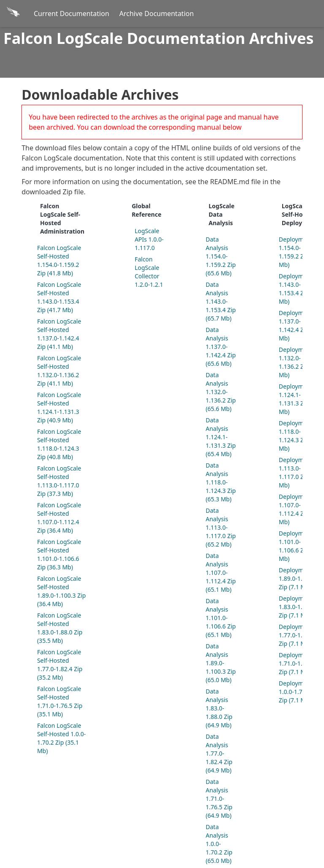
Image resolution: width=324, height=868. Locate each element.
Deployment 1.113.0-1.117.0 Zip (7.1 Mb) (300, 472)
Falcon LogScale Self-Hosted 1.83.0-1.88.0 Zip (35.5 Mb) (60, 628)
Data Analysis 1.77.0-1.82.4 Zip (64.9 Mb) (219, 753)
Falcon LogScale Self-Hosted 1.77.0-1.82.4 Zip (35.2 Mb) (60, 665)
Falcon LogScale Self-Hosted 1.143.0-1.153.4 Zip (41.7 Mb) (59, 297)
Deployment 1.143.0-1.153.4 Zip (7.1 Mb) (300, 289)
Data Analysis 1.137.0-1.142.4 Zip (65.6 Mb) (221, 347)
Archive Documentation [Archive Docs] (157, 14)
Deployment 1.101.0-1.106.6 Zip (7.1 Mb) (300, 546)
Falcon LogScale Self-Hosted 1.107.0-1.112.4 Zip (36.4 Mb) (59, 518)
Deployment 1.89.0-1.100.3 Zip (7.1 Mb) (298, 578)
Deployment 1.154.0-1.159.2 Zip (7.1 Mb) (300, 252)
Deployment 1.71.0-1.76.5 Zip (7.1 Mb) (297, 663)
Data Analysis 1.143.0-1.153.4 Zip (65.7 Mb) (221, 301)
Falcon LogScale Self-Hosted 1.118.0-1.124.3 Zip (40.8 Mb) (59, 444)
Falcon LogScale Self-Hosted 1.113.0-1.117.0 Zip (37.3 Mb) (59, 481)
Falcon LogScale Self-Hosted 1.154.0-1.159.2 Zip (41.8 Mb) (59, 260)
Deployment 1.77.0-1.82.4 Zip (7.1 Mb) (297, 635)
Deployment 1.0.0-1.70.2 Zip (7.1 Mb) (296, 692)
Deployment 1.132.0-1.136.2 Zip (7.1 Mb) (300, 362)
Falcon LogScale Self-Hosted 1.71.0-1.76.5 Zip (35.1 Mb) (60, 701)
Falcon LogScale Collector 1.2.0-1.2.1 (149, 272)
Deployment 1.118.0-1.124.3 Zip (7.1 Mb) (300, 436)
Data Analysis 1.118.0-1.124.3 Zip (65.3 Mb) (221, 482)
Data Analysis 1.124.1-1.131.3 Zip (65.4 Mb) (221, 437)
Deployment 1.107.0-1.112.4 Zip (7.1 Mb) (300, 509)
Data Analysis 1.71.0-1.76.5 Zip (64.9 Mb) (219, 799)
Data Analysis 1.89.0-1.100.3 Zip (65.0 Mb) (221, 663)
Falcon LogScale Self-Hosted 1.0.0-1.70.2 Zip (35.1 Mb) (61, 738)
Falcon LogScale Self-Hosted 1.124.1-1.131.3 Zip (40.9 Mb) (59, 407)
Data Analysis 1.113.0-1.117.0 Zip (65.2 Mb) (221, 527)
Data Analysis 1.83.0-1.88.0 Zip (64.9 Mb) (219, 708)
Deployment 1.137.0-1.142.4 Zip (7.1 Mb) (300, 325)
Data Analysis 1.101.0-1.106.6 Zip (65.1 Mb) (221, 618)
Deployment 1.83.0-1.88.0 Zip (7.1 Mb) (297, 607)
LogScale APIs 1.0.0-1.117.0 (149, 239)
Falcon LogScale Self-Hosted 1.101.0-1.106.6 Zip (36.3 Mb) (59, 554)
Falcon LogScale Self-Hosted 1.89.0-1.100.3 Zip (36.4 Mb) (61, 591)
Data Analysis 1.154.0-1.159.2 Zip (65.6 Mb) (221, 256)
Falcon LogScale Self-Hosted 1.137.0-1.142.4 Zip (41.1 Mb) (59, 334)
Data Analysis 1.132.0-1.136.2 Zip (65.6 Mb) (221, 392)
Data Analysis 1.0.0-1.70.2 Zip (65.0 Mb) (219, 844)
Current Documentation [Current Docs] (72, 14)
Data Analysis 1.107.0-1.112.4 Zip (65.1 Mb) (221, 573)
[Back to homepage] (14, 14)
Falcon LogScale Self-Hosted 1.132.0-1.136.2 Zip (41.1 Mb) (59, 371)
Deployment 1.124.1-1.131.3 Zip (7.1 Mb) (300, 399)
